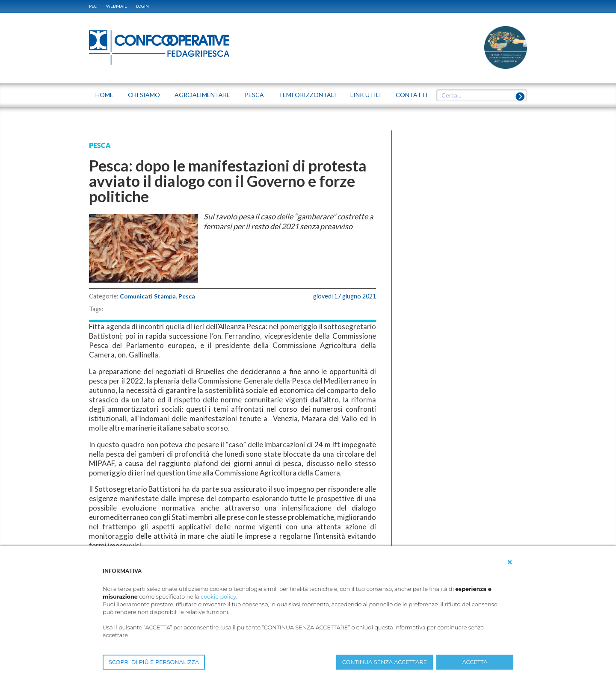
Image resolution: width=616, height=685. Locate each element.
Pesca (188, 296)
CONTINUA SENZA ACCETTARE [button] (385, 662)
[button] (510, 562)
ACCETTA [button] (475, 662)
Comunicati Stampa (148, 296)
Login (142, 6)
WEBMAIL (116, 6)
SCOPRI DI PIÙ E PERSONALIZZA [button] (154, 662)
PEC (93, 6)
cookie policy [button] (218, 597)
